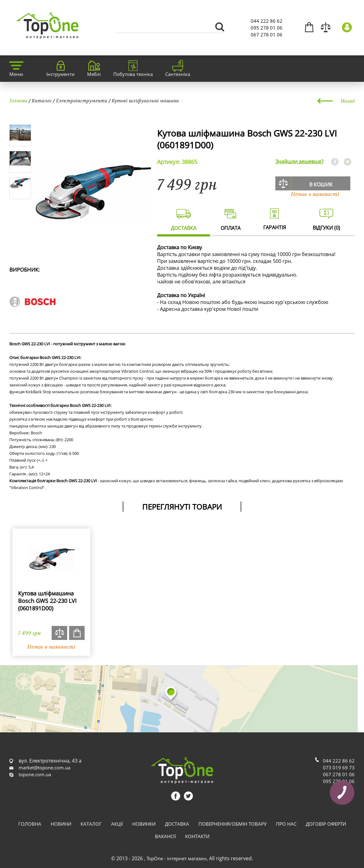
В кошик (321, 184)
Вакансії (165, 836)
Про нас (286, 824)
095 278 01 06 (267, 28)
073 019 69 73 (339, 768)
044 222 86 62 (267, 21)
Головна (18, 100)
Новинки (144, 824)
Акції (117, 824)
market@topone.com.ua (44, 768)
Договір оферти (326, 824)
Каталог (42, 100)
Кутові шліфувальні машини (145, 100)
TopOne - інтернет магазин (177, 858)
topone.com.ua (35, 774)
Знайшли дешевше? (299, 161)
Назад (348, 101)
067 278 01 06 (267, 35)
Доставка (177, 824)
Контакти (197, 836)
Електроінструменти (82, 100)
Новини (61, 824)
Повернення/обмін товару (233, 824)
